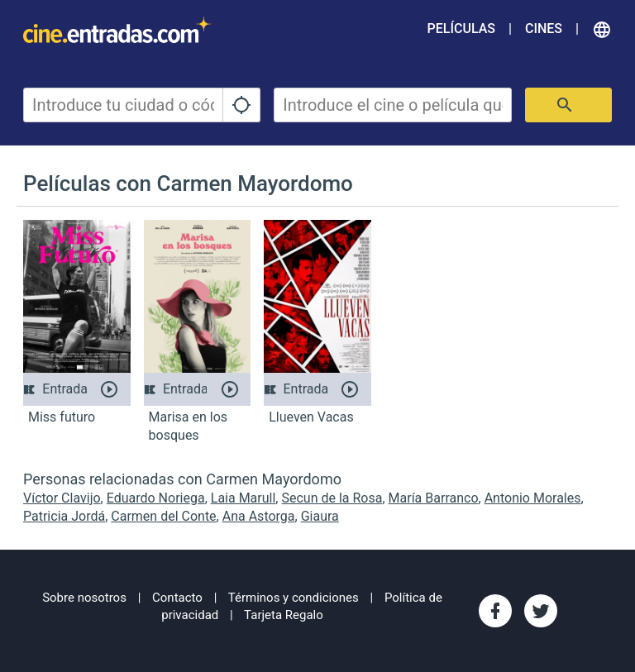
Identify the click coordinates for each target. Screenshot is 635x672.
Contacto (177, 598)
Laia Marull (243, 498)
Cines (544, 29)
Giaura (320, 516)
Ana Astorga (259, 516)
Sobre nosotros (84, 598)
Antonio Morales (533, 498)
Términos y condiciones (294, 598)
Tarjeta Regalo (284, 615)
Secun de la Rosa (332, 498)
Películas (461, 29)
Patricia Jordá (64, 516)
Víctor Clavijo (62, 498)
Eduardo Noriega (156, 498)
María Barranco (434, 498)
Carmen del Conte (163, 516)
